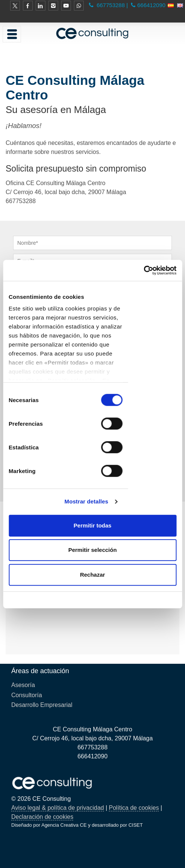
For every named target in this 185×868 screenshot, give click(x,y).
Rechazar (92, 575)
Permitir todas (92, 525)
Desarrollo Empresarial (42, 705)
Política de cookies (134, 808)
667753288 (110, 5)
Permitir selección (92, 550)
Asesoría (23, 685)
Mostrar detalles (86, 501)
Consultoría (27, 695)
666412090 (151, 5)
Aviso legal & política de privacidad (58, 808)
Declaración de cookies (42, 817)
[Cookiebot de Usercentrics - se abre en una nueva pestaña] (144, 270)
